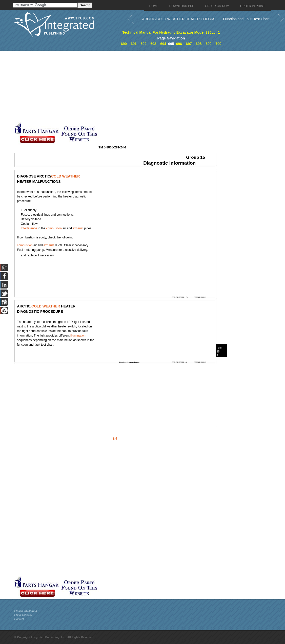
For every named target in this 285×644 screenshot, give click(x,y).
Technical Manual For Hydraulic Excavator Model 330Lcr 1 (171, 32)
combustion (54, 228)
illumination (78, 336)
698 (199, 44)
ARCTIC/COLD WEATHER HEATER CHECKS (179, 19)
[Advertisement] (122, 87)
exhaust (78, 228)
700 (218, 44)
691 (134, 44)
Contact (19, 619)
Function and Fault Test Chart (246, 19)
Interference (29, 228)
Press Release (23, 615)
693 (153, 44)
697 (189, 44)
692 (143, 44)
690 (124, 44)
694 (163, 44)
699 (208, 44)
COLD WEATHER (65, 176)
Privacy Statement (25, 611)
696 (179, 44)
